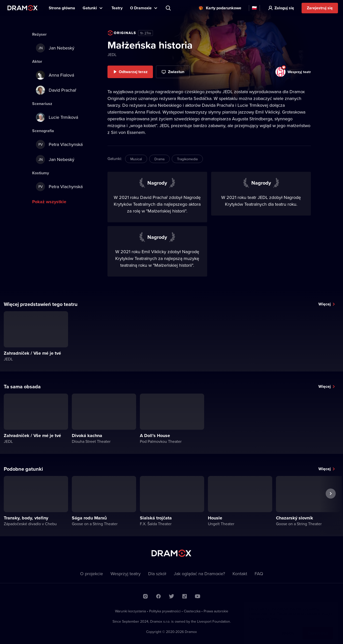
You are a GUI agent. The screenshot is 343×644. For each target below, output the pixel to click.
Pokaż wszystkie (49, 202)
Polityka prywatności (165, 611)
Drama (159, 159)
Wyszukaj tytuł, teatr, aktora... (169, 8)
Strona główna (62, 8)
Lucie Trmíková (57, 117)
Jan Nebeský (55, 48)
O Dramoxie (141, 8)
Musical (136, 159)
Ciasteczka (192, 611)
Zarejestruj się (320, 8)
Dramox (23, 8)
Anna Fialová (55, 75)
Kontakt (240, 574)
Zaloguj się (284, 8)
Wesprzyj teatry (126, 574)
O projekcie (92, 574)
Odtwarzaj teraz (133, 72)
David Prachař (56, 90)
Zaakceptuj (318, 628)
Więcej (325, 304)
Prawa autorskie (216, 611)
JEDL (112, 55)
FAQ (259, 574)
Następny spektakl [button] (331, 505)
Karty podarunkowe (224, 8)
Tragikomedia (187, 159)
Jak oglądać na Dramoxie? (199, 574)
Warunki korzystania (130, 611)
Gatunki (90, 8)
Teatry (117, 8)
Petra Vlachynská (59, 144)
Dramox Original (122, 33)
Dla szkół (157, 574)
